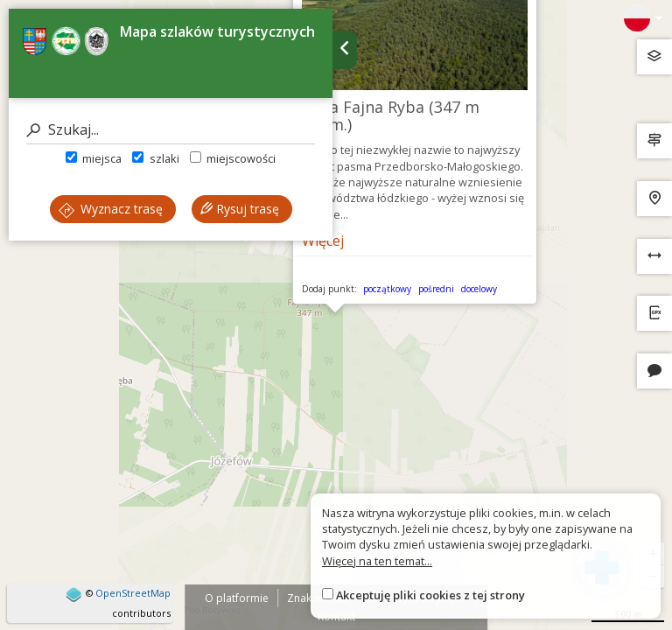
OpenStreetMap (133, 593)
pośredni (436, 289)
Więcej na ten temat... (377, 561)
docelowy (479, 289)
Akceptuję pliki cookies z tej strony (430, 595)
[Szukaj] (171, 130)
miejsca (94, 158)
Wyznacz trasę (111, 209)
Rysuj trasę (240, 209)
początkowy (387, 289)
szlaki (155, 158)
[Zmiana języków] (643, 18)
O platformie (237, 598)
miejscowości (233, 158)
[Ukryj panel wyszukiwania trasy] (345, 50)
